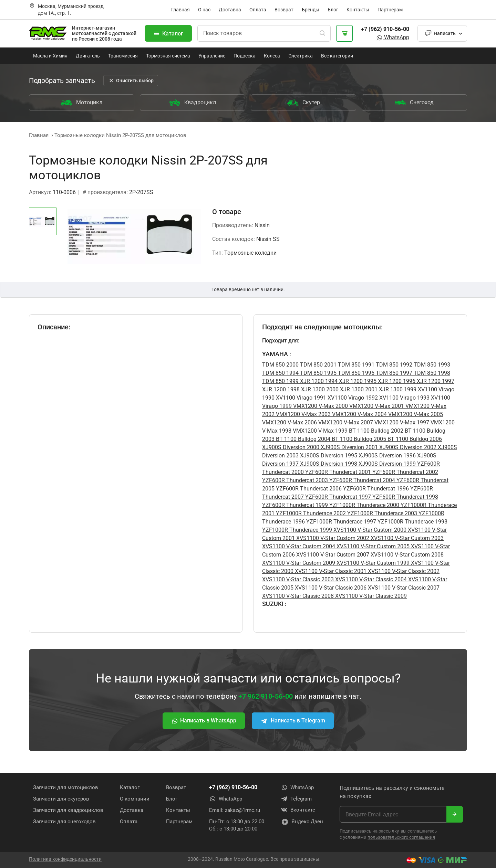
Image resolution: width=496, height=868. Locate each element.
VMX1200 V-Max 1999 (319, 431)
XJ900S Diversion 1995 (328, 456)
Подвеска (245, 56)
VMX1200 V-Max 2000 (320, 406)
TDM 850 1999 (280, 381)
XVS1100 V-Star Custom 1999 (372, 563)
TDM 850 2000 (280, 365)
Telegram (296, 799)
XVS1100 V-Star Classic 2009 (370, 596)
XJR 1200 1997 (435, 381)
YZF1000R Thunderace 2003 (381, 513)
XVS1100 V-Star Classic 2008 (298, 596)
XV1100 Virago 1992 (352, 398)
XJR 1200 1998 (281, 389)
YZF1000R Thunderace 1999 (297, 530)
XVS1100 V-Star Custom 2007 (332, 555)
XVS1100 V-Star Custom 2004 (299, 546)
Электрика (301, 56)
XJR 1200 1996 (396, 381)
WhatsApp (392, 37)
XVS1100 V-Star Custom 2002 (332, 538)
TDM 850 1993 (431, 365)
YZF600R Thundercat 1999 (295, 505)
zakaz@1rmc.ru (242, 810)
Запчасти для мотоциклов (66, 787)
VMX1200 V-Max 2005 (415, 414)
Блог (333, 10)
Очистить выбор (131, 81)
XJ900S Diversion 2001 (349, 447)
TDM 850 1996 (355, 373)
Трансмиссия (123, 56)
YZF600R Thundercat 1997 (337, 497)
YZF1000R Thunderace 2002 (310, 513)
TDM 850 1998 (431, 373)
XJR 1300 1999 (397, 389)
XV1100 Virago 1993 (404, 398)
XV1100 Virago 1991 (300, 398)
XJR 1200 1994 (318, 381)
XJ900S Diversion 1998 (328, 464)
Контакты (358, 10)
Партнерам (179, 822)
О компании (135, 799)
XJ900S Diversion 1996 (386, 456)
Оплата (258, 10)
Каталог (168, 33)
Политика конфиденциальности (65, 859)
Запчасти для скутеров (61, 799)
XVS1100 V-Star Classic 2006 (330, 588)
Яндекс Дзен (302, 822)
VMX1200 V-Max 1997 (401, 422)
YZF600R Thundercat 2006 (308, 489)
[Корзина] (344, 33)
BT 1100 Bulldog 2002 (375, 431)
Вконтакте (298, 810)
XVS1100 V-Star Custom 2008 (406, 555)
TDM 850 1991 (355, 365)
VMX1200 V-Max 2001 (376, 406)
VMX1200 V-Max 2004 (359, 414)
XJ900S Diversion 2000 (291, 447)
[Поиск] (322, 33)
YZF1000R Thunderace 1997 (340, 522)
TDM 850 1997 (393, 373)
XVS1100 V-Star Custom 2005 (372, 546)
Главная (180, 10)
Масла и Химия (50, 56)
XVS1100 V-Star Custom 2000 (369, 530)
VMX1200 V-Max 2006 (290, 422)
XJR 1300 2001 (358, 389)
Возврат (284, 10)
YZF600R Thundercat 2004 (361, 480)
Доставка (230, 10)
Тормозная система (168, 56)
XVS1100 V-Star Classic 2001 (330, 571)
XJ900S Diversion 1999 (386, 464)
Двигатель (88, 56)
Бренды (311, 10)
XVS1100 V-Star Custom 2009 (299, 563)
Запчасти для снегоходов (64, 822)
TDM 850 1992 (393, 365)
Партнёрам (390, 10)
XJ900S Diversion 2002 (407, 447)
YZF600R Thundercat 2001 (337, 472)
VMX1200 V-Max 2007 (345, 422)
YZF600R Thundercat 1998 (405, 497)
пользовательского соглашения (401, 837)
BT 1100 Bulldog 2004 (302, 439)
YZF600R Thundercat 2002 (405, 472)
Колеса (272, 56)
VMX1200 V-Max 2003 (303, 414)
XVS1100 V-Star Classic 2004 (370, 579)
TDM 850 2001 (318, 365)
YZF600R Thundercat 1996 (375, 489)
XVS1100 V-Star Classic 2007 (403, 588)
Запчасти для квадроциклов (68, 810)
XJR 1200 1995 (357, 381)
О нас (204, 10)
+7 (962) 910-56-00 (385, 29)
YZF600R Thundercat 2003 (295, 480)
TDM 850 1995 (318, 373)
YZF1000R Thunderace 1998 (412, 522)
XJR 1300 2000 (319, 389)
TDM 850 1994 (280, 373)
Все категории (337, 56)
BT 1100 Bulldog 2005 (358, 439)
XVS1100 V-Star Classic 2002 (403, 571)
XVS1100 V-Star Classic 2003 (298, 579)
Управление (212, 56)
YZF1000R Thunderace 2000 (364, 505)
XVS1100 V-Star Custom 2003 (406, 538)
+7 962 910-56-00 (266, 696)
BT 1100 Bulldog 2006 (414, 439)
